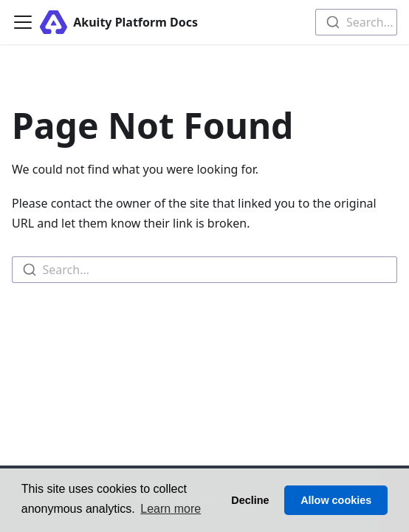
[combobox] (356, 22)
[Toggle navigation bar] (23, 22)
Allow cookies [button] (336, 500)
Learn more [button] (171, 509)
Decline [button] (250, 500)
